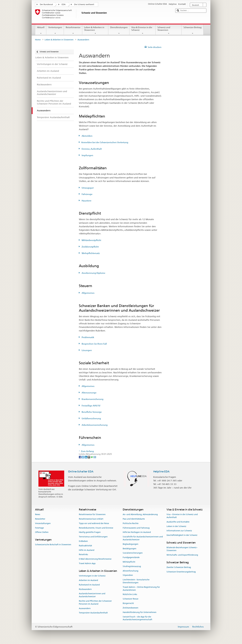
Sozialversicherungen (133, 553)
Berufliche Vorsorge (91, 412)
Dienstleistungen (119, 30)
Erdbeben (83, 541)
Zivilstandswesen (130, 608)
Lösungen (87, 350)
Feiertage (39, 528)
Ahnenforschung (130, 571)
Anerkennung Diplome (93, 273)
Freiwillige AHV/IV (91, 406)
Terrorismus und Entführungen (93, 537)
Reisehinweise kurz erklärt (91, 519)
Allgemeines (88, 293)
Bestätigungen (129, 549)
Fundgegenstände (131, 557)
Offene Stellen (42, 532)
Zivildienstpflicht (90, 247)
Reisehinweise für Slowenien (92, 514)
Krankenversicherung (92, 399)
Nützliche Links (130, 594)
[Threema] (89, 457)
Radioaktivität (85, 546)
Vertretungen (55, 30)
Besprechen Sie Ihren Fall (94, 344)
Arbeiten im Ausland (88, 580)
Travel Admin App (87, 563)
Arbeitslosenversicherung (94, 425)
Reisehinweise (73, 30)
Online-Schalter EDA (81, 471)
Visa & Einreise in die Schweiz (143, 30)
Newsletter (40, 519)
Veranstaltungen (43, 523)
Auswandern (85, 608)
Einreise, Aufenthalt (91, 149)
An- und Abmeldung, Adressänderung (140, 514)
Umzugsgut (87, 188)
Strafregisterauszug (132, 566)
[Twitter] (83, 457)
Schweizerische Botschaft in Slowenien (53, 545)
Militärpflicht (129, 562)
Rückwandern (85, 589)
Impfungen (87, 155)
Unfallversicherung (91, 418)
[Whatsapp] (92, 457)
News (38, 514)
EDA (64, 4)
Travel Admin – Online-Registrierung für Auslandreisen (141, 589)
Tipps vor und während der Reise (94, 523)
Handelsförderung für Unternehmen (140, 612)
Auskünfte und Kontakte (178, 522)
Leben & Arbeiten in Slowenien (95, 30)
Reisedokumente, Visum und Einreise (96, 528)
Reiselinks (83, 555)
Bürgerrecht (128, 603)
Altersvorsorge (89, 393)
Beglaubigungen (130, 544)
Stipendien (128, 575)
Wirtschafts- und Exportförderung (182, 555)
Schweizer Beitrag (193, 30)
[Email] (95, 457)
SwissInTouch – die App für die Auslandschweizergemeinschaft (137, 618)
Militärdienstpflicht (91, 240)
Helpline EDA (161, 471)
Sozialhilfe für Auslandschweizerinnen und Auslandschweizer (143, 538)
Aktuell (41, 30)
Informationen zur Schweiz (179, 531)
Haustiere (86, 201)
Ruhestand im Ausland (89, 585)
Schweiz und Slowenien (169, 30)
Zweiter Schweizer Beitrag (179, 567)
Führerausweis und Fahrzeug (136, 528)
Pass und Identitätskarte (134, 519)
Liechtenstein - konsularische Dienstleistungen (136, 581)
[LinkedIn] (86, 457)
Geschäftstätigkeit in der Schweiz (182, 535)
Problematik (88, 337)
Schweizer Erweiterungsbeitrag (181, 572)
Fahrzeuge (87, 194)
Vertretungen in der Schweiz (92, 576)
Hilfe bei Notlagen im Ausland (137, 532)
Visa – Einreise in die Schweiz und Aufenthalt (182, 516)
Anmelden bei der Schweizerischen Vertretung (105, 142)
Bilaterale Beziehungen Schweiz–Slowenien (182, 549)
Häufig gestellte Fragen (90, 532)
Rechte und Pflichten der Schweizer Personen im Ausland (95, 602)
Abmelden (87, 136)
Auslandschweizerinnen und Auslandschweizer (92, 595)
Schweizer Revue (130, 599)
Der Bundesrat (46, 4)
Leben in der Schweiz (176, 526)
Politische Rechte (131, 523)
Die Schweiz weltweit (84, 4)
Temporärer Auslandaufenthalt (93, 613)
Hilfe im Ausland (87, 550)
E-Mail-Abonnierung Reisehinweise (95, 559)
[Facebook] (80, 457)
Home (38, 40)
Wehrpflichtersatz (90, 253)
